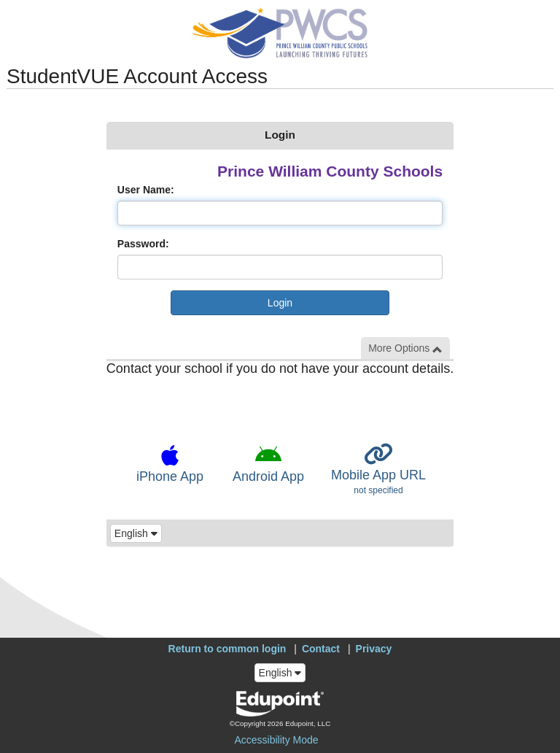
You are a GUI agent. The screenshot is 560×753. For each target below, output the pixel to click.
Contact (321, 649)
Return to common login (227, 649)
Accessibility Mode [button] (276, 740)
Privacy (374, 649)
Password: (143, 244)
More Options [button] (405, 348)
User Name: (146, 190)
